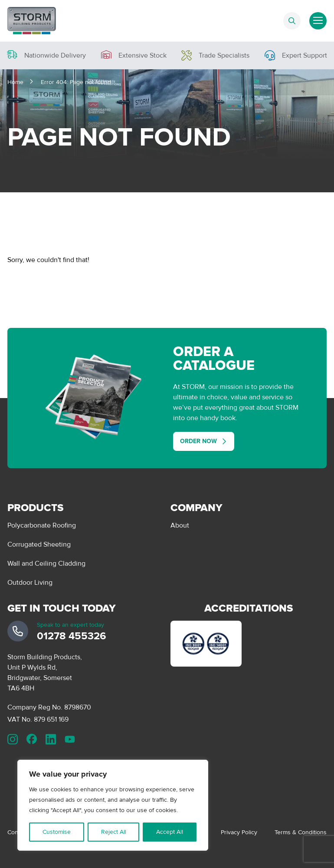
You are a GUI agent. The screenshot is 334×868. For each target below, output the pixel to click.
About (180, 525)
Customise (57, 832)
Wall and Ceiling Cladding (46, 564)
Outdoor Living (30, 583)
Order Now (198, 441)
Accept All (170, 832)
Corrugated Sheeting (39, 544)
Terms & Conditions (301, 832)
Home (15, 82)
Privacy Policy (239, 832)
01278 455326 (72, 636)
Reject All (114, 832)
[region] (113, 805)
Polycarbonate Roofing (42, 525)
